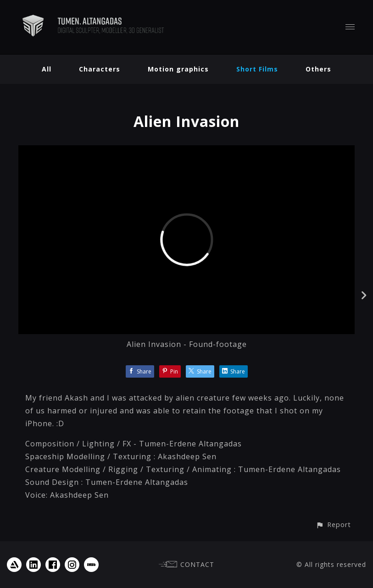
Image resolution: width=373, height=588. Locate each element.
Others (318, 69)
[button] (333, 525)
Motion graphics (178, 69)
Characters (100, 69)
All (47, 69)
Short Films (257, 69)
